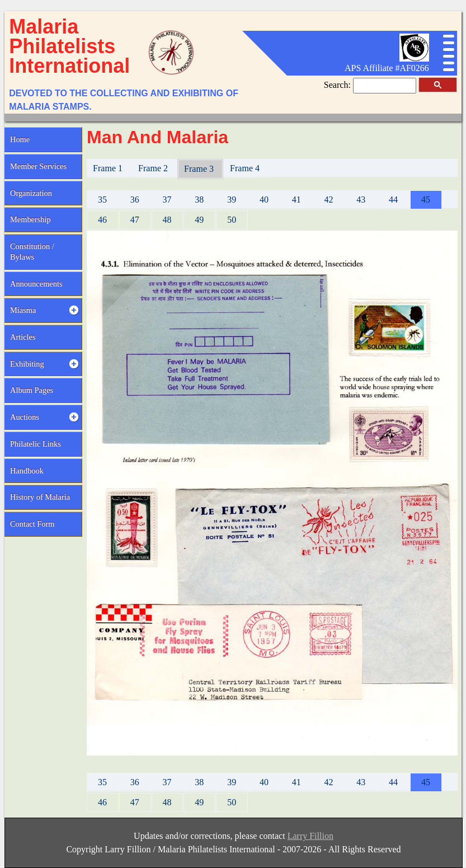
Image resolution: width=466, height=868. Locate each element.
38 (199, 200)
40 (264, 200)
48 (167, 220)
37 (167, 200)
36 (135, 200)
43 (361, 200)
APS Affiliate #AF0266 (387, 68)
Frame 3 (200, 169)
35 (102, 200)
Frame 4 (246, 168)
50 (232, 220)
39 (232, 200)
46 (102, 220)
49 (199, 220)
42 (329, 200)
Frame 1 (109, 168)
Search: (338, 85)
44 (393, 200)
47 (135, 220)
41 (296, 200)
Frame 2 (154, 168)
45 (426, 200)
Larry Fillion (310, 836)
